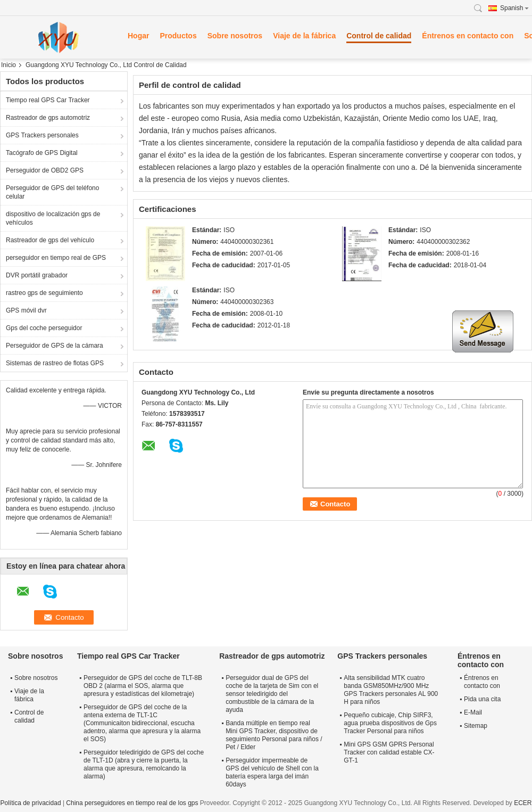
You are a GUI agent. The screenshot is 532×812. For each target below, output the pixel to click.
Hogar (138, 36)
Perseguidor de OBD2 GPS (45, 170)
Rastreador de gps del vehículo (50, 240)
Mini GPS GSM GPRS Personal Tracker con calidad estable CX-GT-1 (389, 752)
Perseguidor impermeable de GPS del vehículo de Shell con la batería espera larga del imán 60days (272, 772)
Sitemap (476, 726)
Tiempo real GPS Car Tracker (48, 100)
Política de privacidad (30, 803)
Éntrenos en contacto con (468, 36)
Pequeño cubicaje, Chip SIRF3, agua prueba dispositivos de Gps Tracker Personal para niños (390, 723)
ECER (523, 803)
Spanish (514, 8)
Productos (178, 36)
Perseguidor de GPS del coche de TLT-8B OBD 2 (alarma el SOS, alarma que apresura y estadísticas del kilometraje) (143, 686)
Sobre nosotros (235, 36)
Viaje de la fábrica (304, 36)
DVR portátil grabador (37, 275)
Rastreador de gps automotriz (48, 118)
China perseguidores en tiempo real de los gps (132, 803)
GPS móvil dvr (26, 310)
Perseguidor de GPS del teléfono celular (52, 192)
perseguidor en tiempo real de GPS (56, 258)
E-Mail (473, 712)
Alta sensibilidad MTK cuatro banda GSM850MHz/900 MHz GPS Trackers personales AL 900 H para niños (391, 690)
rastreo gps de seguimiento (44, 293)
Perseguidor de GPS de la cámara (55, 346)
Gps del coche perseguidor (44, 328)
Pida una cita (482, 699)
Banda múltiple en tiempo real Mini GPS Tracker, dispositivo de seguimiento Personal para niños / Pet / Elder (274, 735)
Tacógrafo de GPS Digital (42, 153)
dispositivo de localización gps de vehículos (53, 218)
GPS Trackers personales (42, 135)
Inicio (9, 65)
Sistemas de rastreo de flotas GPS (55, 363)
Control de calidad (379, 36)
